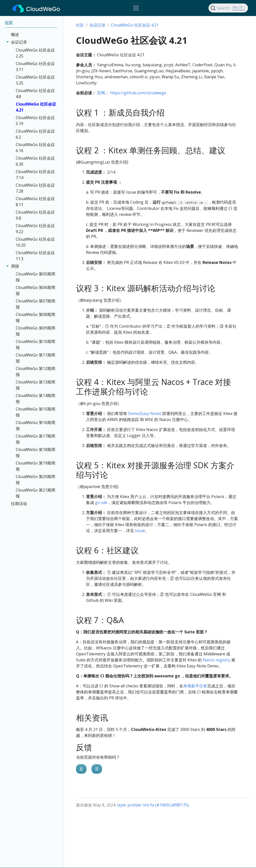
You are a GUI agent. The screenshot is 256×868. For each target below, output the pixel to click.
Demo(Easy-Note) (145, 413)
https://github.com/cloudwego (138, 93)
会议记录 (97, 25)
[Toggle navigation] (136, 8)
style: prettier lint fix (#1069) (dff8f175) (153, 805)
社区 (80, 25)
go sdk (101, 503)
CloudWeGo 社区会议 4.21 (135, 25)
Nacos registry (216, 660)
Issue (140, 531)
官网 (101, 93)
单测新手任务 (195, 686)
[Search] (228, 8)
